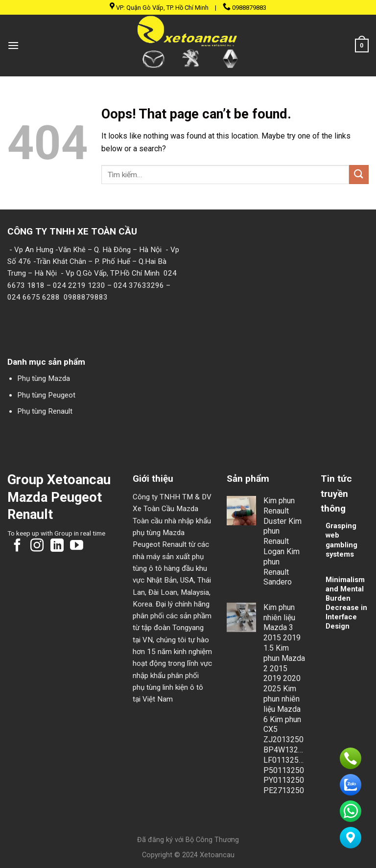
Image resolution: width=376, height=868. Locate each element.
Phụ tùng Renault (45, 411)
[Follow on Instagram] (37, 546)
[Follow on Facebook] (17, 546)
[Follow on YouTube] (77, 546)
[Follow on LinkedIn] (57, 546)
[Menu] (13, 45)
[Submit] (359, 175)
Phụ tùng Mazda (44, 378)
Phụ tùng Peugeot (46, 395)
